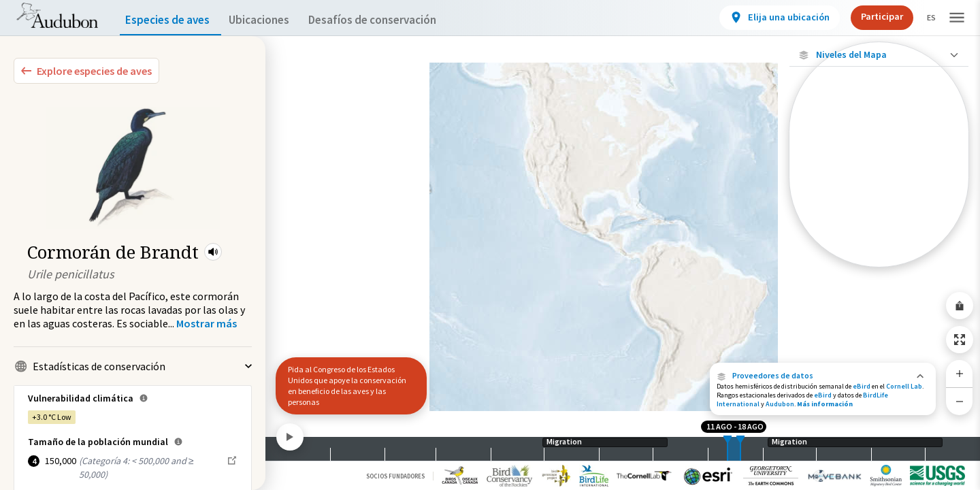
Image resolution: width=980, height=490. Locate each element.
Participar (870, 16)
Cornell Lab (904, 386)
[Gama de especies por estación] (879, 187)
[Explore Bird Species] (86, 71)
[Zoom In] (960, 374)
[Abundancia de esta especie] (879, 147)
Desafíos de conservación (394, 20)
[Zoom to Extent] (960, 340)
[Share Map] (960, 306)
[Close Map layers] (879, 55)
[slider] (728, 449)
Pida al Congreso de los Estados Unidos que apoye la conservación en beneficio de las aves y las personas (347, 386)
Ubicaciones (271, 20)
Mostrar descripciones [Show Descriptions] (879, 271)
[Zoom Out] (960, 401)
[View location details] (768, 18)
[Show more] (207, 323)
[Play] (290, 437)
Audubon (780, 404)
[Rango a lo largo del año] (879, 257)
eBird (862, 386)
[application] (490, 245)
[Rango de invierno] (879, 233)
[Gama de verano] (879, 210)
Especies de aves (170, 20)
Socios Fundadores (395, 476)
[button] (213, 252)
